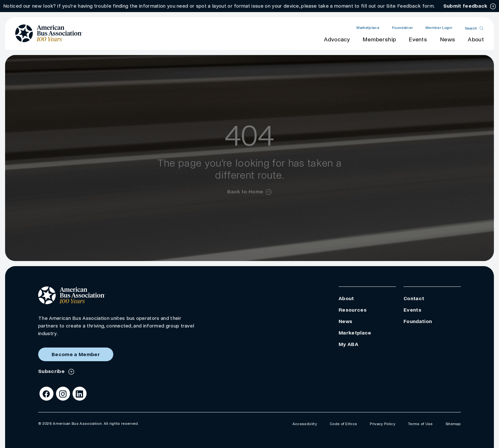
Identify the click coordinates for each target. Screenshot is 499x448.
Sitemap (453, 424)
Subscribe (52, 371)
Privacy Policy (382, 424)
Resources (353, 310)
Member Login (439, 28)
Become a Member (76, 354)
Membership (379, 40)
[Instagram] (63, 394)
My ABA (348, 344)
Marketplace (368, 28)
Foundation (402, 28)
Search (471, 28)
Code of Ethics (343, 424)
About (476, 40)
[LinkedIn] (80, 394)
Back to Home (245, 192)
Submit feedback (465, 6)
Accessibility (305, 424)
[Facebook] (46, 394)
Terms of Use (420, 424)
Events (418, 40)
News (447, 40)
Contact (414, 298)
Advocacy (337, 40)
